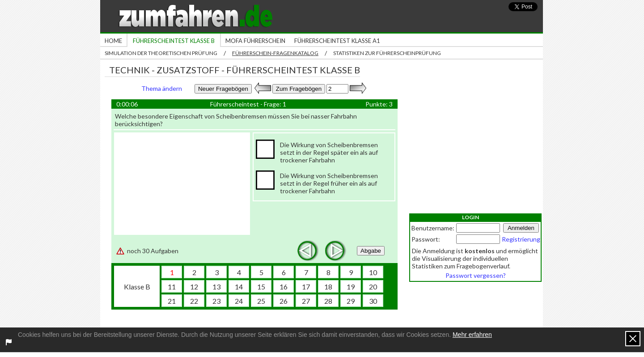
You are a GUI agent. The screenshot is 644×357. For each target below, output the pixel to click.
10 (373, 272)
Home (113, 41)
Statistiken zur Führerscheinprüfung (387, 53)
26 (284, 301)
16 (284, 287)
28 (328, 301)
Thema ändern (162, 88)
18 (328, 287)
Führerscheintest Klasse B (174, 41)
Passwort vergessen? (476, 275)
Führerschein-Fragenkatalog (275, 53)
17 (306, 287)
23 (216, 301)
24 (239, 301)
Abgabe (371, 251)
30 (373, 301)
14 (239, 287)
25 (261, 301)
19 (351, 287)
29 (351, 301)
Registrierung (521, 239)
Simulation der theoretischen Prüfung (161, 53)
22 (194, 301)
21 (172, 301)
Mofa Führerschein (255, 41)
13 (216, 287)
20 (373, 287)
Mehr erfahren (472, 335)
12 (194, 287)
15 (261, 287)
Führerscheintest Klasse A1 (337, 41)
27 (306, 301)
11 (172, 287)
